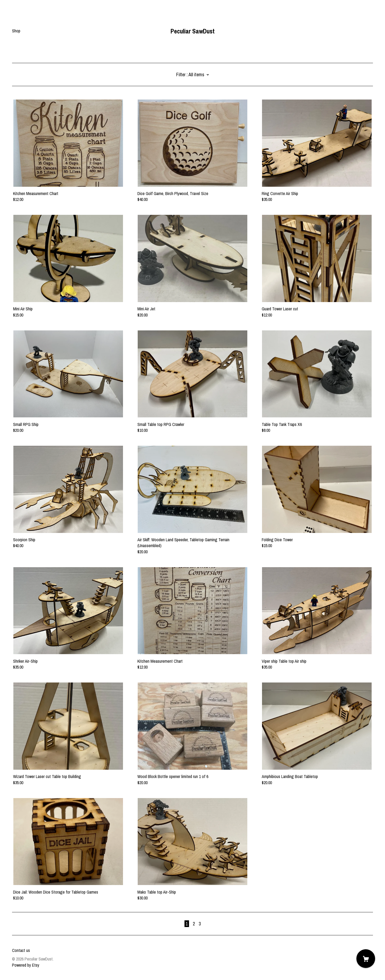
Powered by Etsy (26, 965)
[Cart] (366, 959)
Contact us (21, 950)
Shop (16, 31)
